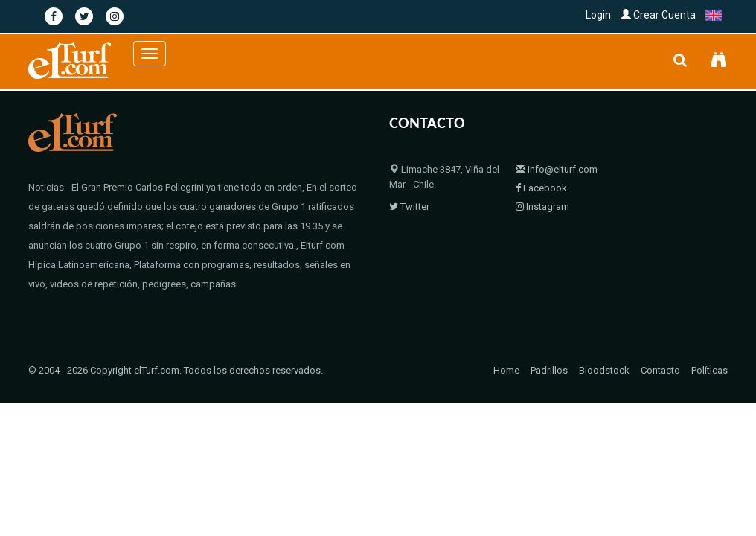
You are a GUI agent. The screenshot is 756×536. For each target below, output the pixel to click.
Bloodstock (604, 370)
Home (506, 370)
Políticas (709, 370)
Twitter (409, 207)
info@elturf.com (557, 169)
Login (598, 15)
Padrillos (549, 370)
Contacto (660, 370)
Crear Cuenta (658, 15)
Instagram (542, 207)
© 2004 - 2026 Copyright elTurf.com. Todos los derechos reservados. (176, 370)
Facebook (541, 188)
